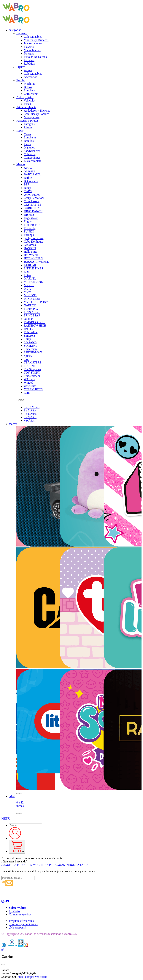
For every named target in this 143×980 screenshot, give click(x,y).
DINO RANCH (33, 211)
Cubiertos (30, 154)
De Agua (29, 53)
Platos (27, 144)
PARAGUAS (57, 865)
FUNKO (29, 231)
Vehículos (30, 100)
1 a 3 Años (30, 410)
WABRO (29, 379)
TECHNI (29, 366)
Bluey (27, 188)
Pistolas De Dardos (35, 57)
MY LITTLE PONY (36, 302)
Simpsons (30, 336)
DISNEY (29, 215)
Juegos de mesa (33, 43)
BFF (26, 184)
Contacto (14, 911)
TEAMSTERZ (33, 362)
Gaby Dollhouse (34, 242)
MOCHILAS (41, 865)
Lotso (27, 275)
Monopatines (32, 117)
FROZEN (30, 228)
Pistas (27, 104)
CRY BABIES (32, 205)
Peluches (29, 60)
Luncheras (30, 137)
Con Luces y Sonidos (36, 114)
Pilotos (28, 127)
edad (12, 796)
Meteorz (29, 285)
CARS (28, 191)
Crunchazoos (32, 201)
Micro (27, 292)
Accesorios (30, 77)
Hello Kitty (31, 252)
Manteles (29, 148)
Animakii (29, 171)
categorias (15, 30)
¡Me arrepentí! (18, 927)
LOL (27, 272)
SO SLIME (31, 346)
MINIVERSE (32, 299)
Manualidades (32, 50)
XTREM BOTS (33, 389)
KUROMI (30, 265)
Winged (28, 383)
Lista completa (33, 161)
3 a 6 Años (30, 414)
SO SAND (30, 342)
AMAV (28, 168)
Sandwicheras (32, 151)
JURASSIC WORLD (36, 262)
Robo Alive (31, 332)
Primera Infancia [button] (26, 107)
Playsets (29, 47)
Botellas (29, 141)
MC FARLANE (33, 282)
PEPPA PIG (31, 309)
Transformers (32, 376)
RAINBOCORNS (35, 322)
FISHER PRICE (34, 225)
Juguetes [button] (22, 33)
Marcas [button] (21, 164)
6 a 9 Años (30, 417)
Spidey (28, 356)
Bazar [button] (20, 131)
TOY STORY (32, 373)
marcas (13, 424)
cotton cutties (32, 195)
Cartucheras (31, 94)
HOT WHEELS (33, 258)
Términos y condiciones (23, 924)
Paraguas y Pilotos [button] (27, 121)
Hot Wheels (31, 255)
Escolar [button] (21, 80)
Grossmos (30, 245)
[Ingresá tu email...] (18, 878)
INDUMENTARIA (77, 865)
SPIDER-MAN (33, 352)
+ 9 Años (29, 420)
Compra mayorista (20, 914)
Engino (28, 221)
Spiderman (30, 349)
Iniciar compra (26, 977)
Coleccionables (33, 37)
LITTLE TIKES (33, 268)
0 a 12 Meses (32, 407)
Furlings (29, 235)
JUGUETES (9, 865)
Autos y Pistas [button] (25, 97)
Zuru (27, 393)
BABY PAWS (32, 174)
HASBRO (30, 248)
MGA (27, 289)
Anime (28, 70)
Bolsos (28, 87)
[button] (18, 794)
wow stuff (30, 386)
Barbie (28, 178)
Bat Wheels (31, 181)
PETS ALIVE (32, 312)
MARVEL (30, 278)
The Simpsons (32, 369)
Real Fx (28, 329)
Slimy (27, 339)
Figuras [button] (21, 67)
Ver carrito (41, 977)
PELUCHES (24, 865)
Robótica (29, 64)
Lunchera (29, 90)
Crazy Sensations (34, 198)
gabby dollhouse (34, 238)
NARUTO (30, 305)
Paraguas (29, 124)
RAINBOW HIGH (35, 326)
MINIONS (30, 295)
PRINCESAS (32, 315)
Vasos (27, 134)
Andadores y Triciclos (37, 111)
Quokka (29, 319)
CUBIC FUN (32, 208)
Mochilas (29, 84)
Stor (26, 359)
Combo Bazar (32, 158)
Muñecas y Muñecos (36, 40)
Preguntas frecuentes (21, 921)
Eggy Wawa (31, 218)
